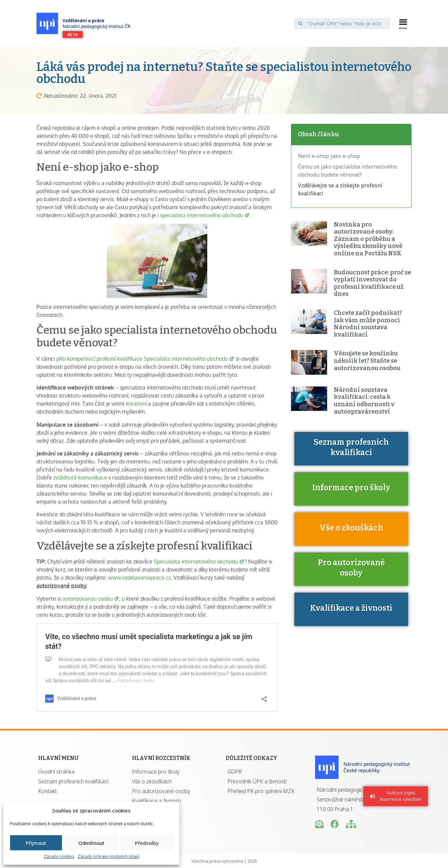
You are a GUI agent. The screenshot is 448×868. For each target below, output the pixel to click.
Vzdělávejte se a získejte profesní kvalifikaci (340, 189)
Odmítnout (91, 843)
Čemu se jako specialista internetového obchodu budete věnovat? (348, 171)
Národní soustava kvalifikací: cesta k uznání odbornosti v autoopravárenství (364, 401)
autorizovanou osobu (91, 599)
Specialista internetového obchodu (199, 561)
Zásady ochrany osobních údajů (108, 856)
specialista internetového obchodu (205, 215)
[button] (403, 23)
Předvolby (147, 843)
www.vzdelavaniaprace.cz (139, 578)
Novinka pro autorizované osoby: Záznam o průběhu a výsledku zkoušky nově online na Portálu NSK (368, 239)
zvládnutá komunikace (80, 478)
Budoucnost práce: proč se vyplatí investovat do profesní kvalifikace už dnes (372, 283)
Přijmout (36, 843)
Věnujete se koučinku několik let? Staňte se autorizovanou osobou (367, 361)
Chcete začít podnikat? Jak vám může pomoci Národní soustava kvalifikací (368, 324)
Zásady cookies (59, 856)
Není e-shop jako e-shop (329, 156)
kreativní (136, 404)
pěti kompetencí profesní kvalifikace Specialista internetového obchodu (145, 359)
